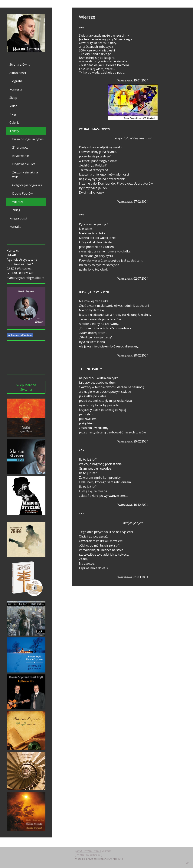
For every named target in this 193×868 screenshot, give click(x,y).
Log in (187, 862)
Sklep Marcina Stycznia (26, 387)
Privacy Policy (92, 851)
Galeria (14, 123)
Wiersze (18, 202)
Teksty (14, 131)
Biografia (16, 81)
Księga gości (18, 218)
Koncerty (16, 89)
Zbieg (16, 210)
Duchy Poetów (22, 193)
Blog (13, 114)
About (79, 851)
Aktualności (18, 73)
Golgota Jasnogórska (27, 185)
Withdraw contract (88, 855)
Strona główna (20, 64)
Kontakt (15, 227)
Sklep (13, 98)
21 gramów (20, 147)
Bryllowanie (21, 156)
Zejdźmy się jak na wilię (25, 175)
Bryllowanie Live (24, 164)
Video (13, 106)
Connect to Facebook (20, 335)
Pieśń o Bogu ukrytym (28, 139)
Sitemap (106, 851)
